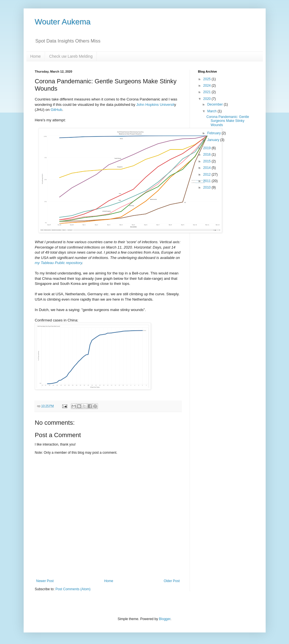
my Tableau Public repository (59, 263)
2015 (207, 161)
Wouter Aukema (63, 22)
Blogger (165, 619)
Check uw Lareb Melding (71, 56)
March (212, 111)
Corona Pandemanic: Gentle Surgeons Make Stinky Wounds (228, 121)
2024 (207, 86)
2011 (207, 181)
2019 (207, 148)
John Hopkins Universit (155, 105)
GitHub (56, 110)
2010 (207, 187)
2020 (207, 99)
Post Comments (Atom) (73, 589)
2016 (207, 155)
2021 (207, 92)
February (214, 133)
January (214, 140)
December (215, 104)
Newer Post (45, 581)
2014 (207, 168)
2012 (207, 175)
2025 (207, 79)
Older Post (172, 581)
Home (36, 56)
